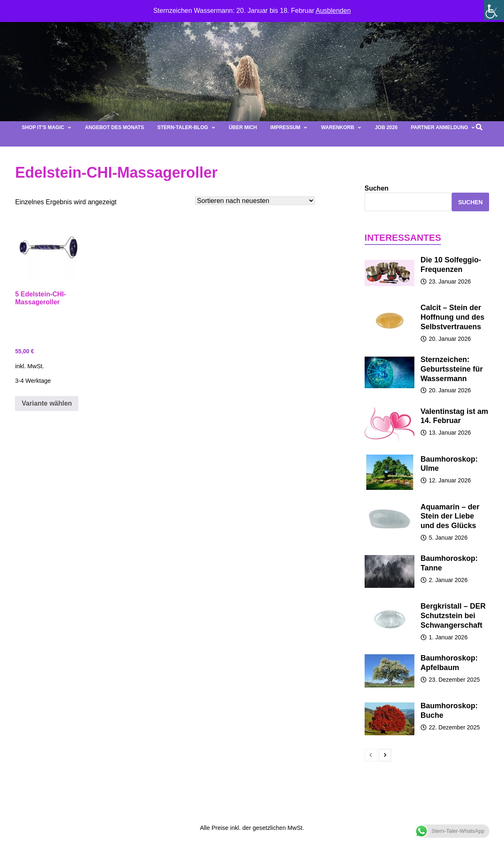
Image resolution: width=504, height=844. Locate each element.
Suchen (377, 188)
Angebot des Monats (114, 127)
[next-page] (385, 755)
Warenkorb (341, 127)
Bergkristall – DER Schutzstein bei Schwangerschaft (453, 616)
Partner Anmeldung (443, 127)
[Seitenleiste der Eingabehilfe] (494, 10)
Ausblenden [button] (333, 11)
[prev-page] (371, 755)
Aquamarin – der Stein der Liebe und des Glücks (450, 516)
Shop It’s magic (46, 127)
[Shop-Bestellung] (255, 201)
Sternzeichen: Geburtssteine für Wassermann (452, 369)
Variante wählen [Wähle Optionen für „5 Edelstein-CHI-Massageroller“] (47, 403)
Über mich (243, 127)
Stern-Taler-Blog (186, 127)
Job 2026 (386, 127)
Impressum (289, 127)
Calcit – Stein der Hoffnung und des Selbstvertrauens (453, 317)
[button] (26, 140)
